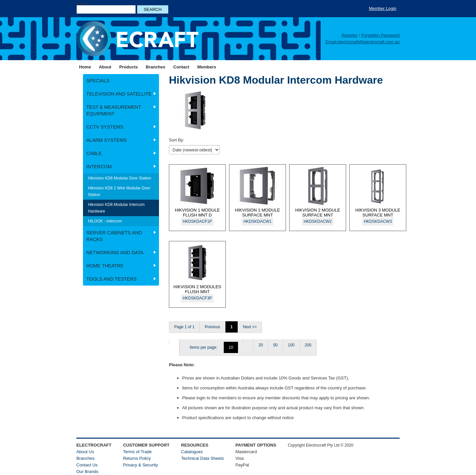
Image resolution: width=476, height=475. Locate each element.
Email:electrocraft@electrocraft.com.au (363, 42)
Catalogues (192, 452)
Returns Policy (137, 458)
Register (349, 35)
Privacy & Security (140, 465)
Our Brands (87, 472)
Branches (85, 458)
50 (275, 345)
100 (291, 345)
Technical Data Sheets (202, 458)
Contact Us (87, 465)
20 (261, 345)
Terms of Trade (137, 452)
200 (308, 345)
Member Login (383, 8)
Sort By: (177, 140)
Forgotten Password (380, 35)
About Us (85, 452)
